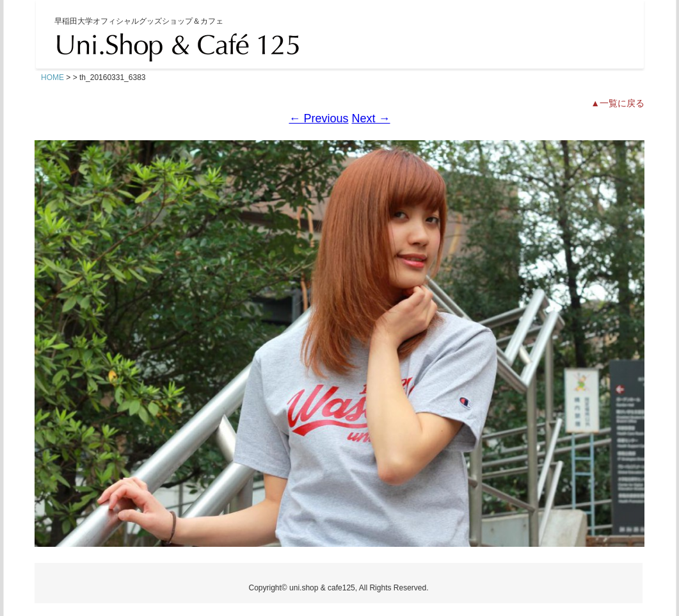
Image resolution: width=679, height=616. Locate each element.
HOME (52, 77)
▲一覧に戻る (618, 103)
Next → (371, 118)
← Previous (318, 118)
